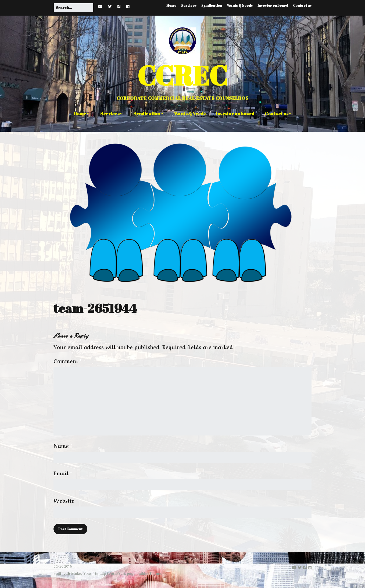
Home (171, 5)
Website (64, 500)
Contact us (302, 5)
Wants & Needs (240, 5)
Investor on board (273, 5)
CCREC (182, 75)
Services (189, 5)
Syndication (212, 5)
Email (63, 473)
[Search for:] (74, 8)
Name (63, 445)
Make (76, 573)
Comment (67, 361)
